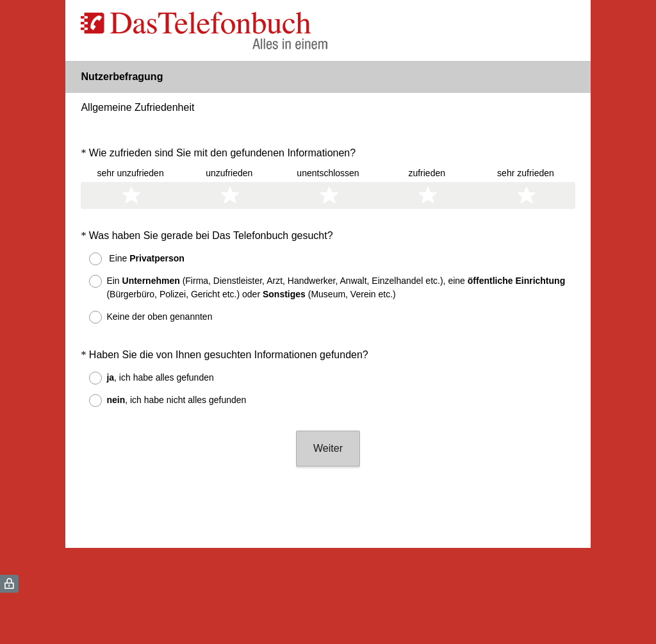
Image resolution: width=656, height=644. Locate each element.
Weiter (328, 448)
